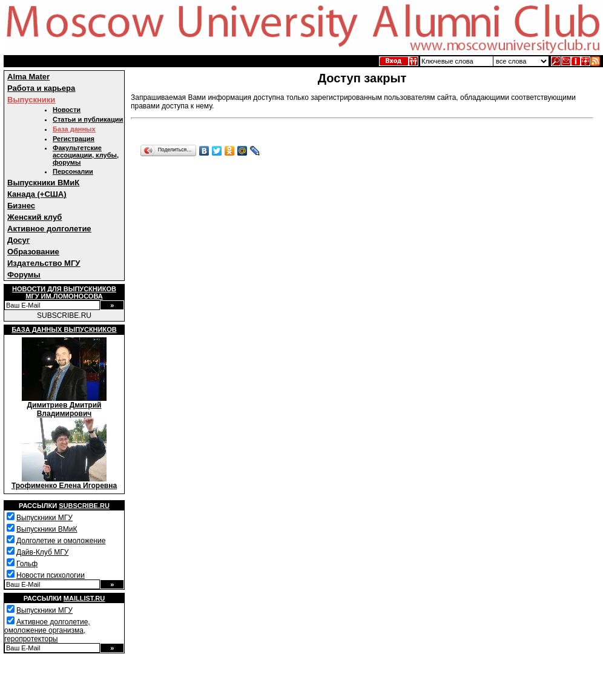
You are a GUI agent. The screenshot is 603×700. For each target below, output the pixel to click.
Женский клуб (35, 217)
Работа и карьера (41, 88)
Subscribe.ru (84, 506)
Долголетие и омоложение (61, 541)
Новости (67, 110)
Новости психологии (51, 575)
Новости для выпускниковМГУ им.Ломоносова (64, 292)
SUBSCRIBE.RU (64, 315)
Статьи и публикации (88, 119)
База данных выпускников (64, 329)
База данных (74, 129)
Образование (33, 252)
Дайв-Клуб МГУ (42, 552)
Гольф (27, 564)
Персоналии (73, 171)
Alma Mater (28, 77)
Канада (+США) (37, 194)
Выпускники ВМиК (43, 183)
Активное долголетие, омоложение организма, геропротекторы (47, 630)
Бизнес (21, 206)
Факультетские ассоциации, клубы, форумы (86, 155)
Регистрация (74, 139)
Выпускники (31, 100)
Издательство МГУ (44, 263)
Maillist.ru (84, 598)
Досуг (18, 240)
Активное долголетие (49, 229)
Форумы (24, 275)
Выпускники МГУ (44, 518)
